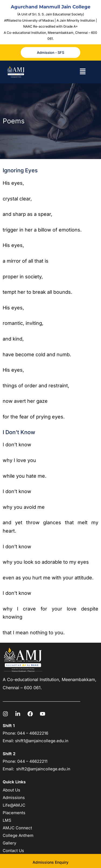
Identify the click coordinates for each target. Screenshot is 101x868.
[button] (83, 72)
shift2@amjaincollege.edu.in (43, 769)
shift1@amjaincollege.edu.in (42, 741)
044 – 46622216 (32, 733)
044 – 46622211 (32, 761)
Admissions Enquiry (50, 862)
